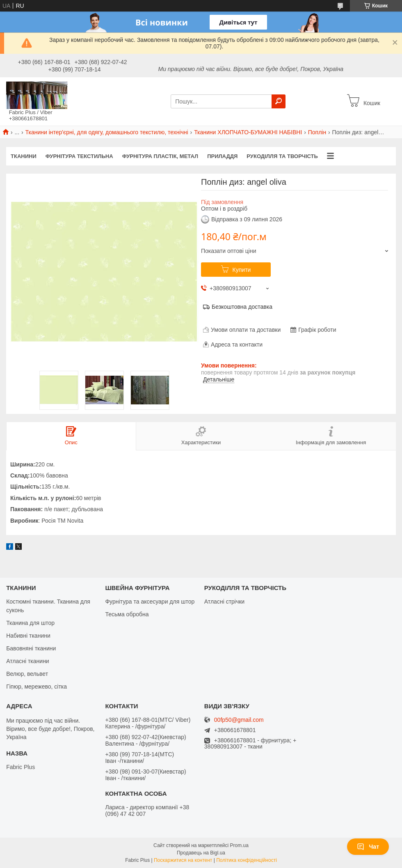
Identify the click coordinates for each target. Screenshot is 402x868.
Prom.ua (239, 845)
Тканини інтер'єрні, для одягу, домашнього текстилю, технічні (107, 132)
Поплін (317, 132)
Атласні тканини (28, 661)
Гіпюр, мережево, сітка (37, 687)
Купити (242, 270)
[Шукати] (279, 101)
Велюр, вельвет (27, 674)
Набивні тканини (28, 636)
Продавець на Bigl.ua (201, 853)
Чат (368, 847)
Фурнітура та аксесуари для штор (150, 602)
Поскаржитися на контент (183, 860)
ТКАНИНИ (24, 156)
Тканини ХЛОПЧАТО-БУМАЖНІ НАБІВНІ (248, 132)
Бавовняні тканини (31, 648)
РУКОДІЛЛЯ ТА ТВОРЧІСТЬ (282, 156)
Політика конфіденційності (247, 860)
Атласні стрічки (224, 602)
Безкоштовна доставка (242, 307)
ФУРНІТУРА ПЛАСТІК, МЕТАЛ (160, 156)
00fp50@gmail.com (239, 720)
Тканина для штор (30, 623)
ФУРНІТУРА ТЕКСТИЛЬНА (79, 156)
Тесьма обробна (127, 614)
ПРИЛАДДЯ (222, 156)
